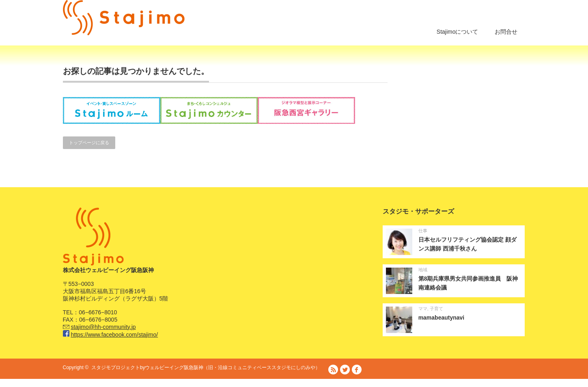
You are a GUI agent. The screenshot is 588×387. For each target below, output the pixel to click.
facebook (357, 370)
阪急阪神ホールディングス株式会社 (428, 383)
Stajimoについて (458, 32)
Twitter (345, 370)
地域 (423, 270)
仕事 (423, 231)
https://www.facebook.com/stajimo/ (114, 335)
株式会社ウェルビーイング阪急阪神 (345, 383)
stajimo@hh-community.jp (103, 327)
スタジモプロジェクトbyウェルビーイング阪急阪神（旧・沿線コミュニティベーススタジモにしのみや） (206, 368)
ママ (423, 309)
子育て (436, 309)
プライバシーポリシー (501, 383)
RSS (333, 370)
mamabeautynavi (442, 318)
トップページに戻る (89, 143)
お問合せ (506, 32)
